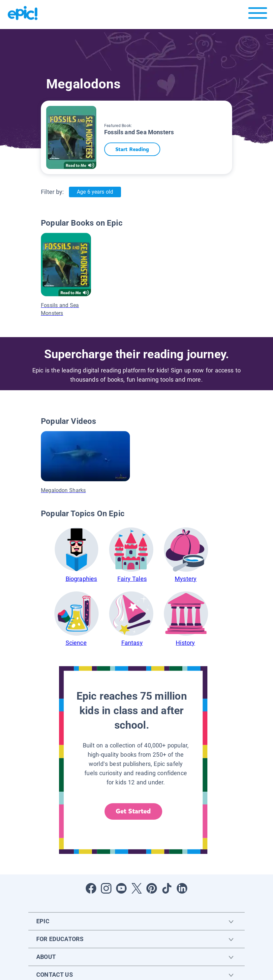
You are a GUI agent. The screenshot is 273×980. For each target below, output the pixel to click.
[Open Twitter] (136, 888)
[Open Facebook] (91, 888)
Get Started (133, 811)
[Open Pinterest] (152, 888)
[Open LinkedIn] (182, 888)
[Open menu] (258, 15)
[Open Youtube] (121, 888)
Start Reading (133, 149)
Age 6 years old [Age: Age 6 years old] (95, 192)
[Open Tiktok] (167, 888)
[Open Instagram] (106, 888)
